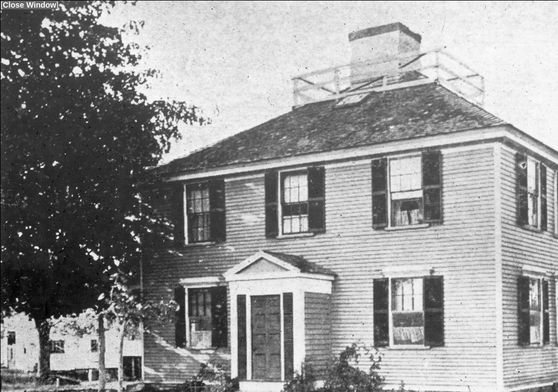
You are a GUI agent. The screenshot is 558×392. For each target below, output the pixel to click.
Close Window (29, 5)
